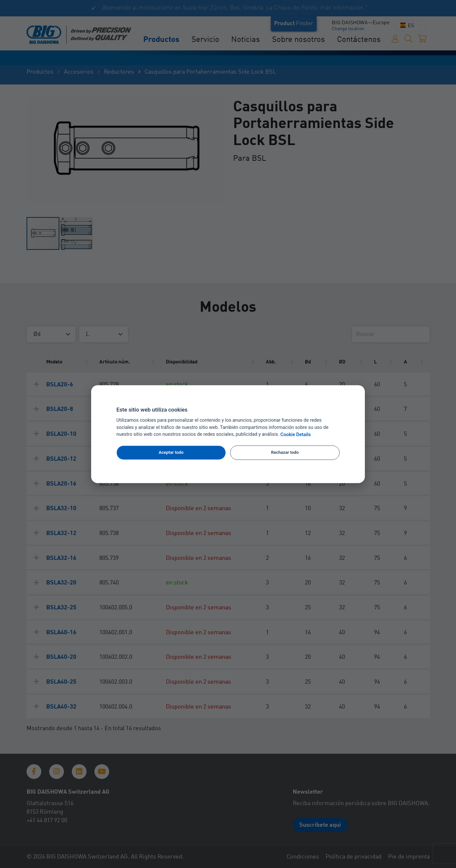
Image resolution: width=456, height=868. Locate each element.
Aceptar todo (171, 453)
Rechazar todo (285, 453)
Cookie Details (296, 435)
